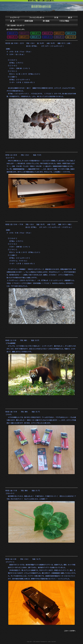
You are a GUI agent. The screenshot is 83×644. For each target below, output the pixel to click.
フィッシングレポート (37, 18)
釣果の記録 (29, 21)
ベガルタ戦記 (64, 21)
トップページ (15, 18)
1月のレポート (12, 33)
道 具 (12, 21)
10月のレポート (47, 37)
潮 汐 (70, 18)
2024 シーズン (71, 37)
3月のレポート (36, 33)
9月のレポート (36, 37)
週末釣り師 (41, 5)
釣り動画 (46, 21)
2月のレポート (24, 33)
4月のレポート (47, 33)
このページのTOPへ (70, 631)
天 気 (56, 18)
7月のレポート (12, 37)
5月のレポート (59, 33)
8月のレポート (24, 37)
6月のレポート (71, 33)
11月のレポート (59, 37)
